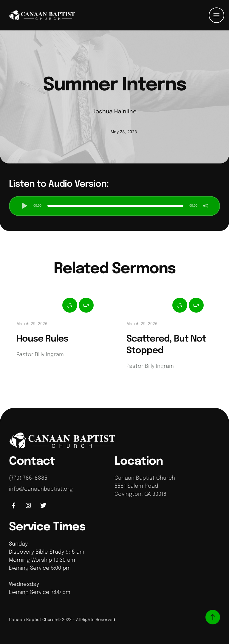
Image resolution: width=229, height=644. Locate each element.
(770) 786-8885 (28, 478)
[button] (216, 15)
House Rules (42, 339)
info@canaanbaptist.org (41, 489)
